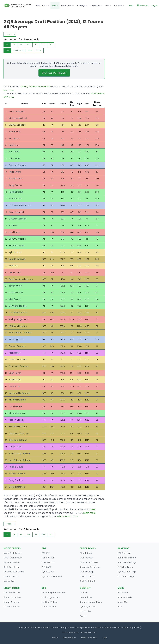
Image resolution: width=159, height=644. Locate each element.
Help (131, 5)
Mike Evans (15, 299)
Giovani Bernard (17, 165)
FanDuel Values (50, 602)
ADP (54, 5)
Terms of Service (89, 638)
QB (14, 45)
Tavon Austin (16, 286)
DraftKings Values (51, 597)
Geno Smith (15, 272)
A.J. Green (14, 152)
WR (29, 45)
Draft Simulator (11, 567)
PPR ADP (46, 553)
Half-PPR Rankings (127, 558)
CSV (30, 50)
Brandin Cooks (17, 246)
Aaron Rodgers (17, 111)
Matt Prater (15, 353)
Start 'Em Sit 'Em (12, 593)
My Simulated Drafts (14, 572)
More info (9, 90)
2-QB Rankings (125, 567)
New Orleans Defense (20, 460)
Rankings (81, 5)
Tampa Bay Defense (20, 453)
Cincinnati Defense (19, 366)
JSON (39, 50)
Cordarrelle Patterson (20, 205)
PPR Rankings (124, 553)
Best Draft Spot (87, 581)
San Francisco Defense (21, 279)
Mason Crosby (17, 420)
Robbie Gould (16, 467)
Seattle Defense (17, 259)
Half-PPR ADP (48, 558)
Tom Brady (15, 132)
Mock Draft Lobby (13, 553)
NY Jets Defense (17, 473)
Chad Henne (15, 406)
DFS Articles (85, 611)
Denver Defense (17, 346)
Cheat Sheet (86, 553)
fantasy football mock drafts (35, 87)
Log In (154, 5)
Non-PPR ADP (48, 562)
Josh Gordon (16, 292)
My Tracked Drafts (89, 562)
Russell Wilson (16, 179)
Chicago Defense (18, 440)
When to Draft (87, 576)
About (55, 638)
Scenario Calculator (90, 567)
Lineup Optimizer (12, 597)
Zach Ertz (14, 266)
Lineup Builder (49, 607)
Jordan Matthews (18, 360)
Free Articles (86, 597)
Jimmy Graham (17, 125)
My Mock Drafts (11, 562)
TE (36, 45)
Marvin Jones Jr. (17, 413)
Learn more (90, 513)
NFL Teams (123, 593)
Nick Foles (14, 145)
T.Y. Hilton (14, 225)
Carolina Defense (18, 313)
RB (21, 45)
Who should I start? (68, 516)
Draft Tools (66, 5)
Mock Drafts (41, 5)
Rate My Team (11, 576)
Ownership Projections (53, 593)
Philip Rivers (15, 172)
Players (83, 616)
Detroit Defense (17, 487)
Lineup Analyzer (12, 602)
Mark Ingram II (16, 339)
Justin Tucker (16, 447)
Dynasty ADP (48, 572)
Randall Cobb (16, 192)
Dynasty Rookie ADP (52, 576)
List (7, 50)
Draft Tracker (86, 558)
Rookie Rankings (126, 576)
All (7, 45)
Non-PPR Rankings (127, 562)
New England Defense (20, 333)
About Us (122, 602)
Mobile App (9, 581)
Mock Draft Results (13, 558)
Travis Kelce (15, 380)
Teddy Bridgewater (19, 319)
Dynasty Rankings (127, 572)
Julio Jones (15, 158)
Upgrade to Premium (54, 73)
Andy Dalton (15, 185)
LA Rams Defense (18, 326)
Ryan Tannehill (16, 212)
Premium (142, 5)
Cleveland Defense (19, 433)
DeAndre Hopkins (18, 306)
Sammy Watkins (17, 239)
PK (51, 45)
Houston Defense (18, 427)
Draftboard (18, 50)
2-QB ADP (46, 567)
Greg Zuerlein (16, 480)
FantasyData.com (88, 632)
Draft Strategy (87, 572)
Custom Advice (12, 607)
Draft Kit (84, 593)
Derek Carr (14, 386)
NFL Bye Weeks (125, 597)
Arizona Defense (17, 400)
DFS (107, 5)
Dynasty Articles (88, 607)
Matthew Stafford (18, 118)
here (93, 509)
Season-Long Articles (91, 602)
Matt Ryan (14, 138)
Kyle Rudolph (16, 252)
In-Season (95, 5)
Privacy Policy (69, 638)
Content (118, 5)
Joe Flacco (15, 232)
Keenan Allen (16, 199)
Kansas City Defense (20, 393)
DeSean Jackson (18, 219)
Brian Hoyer (15, 373)
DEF (43, 45)
